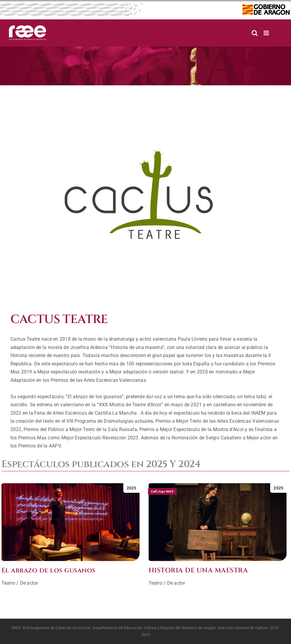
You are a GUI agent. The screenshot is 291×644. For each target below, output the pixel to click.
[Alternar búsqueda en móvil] (255, 33)
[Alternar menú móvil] (267, 33)
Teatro (8, 583)
